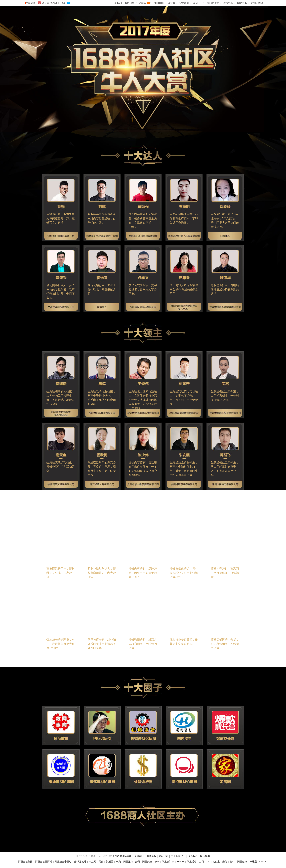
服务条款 (151, 856)
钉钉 (232, 862)
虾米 (157, 862)
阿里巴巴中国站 (63, 862)
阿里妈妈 (147, 862)
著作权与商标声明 (122, 856)
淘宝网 (92, 862)
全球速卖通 (80, 862)
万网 (201, 862)
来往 (225, 862)
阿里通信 (192, 862)
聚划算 (110, 862)
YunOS (181, 862)
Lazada (263, 862)
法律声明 (139, 856)
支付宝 (216, 862)
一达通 (253, 862)
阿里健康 (242, 862)
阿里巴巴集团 (25, 862)
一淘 (118, 862)
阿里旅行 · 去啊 (132, 862)
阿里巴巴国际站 (44, 862)
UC (208, 862)
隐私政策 (164, 856)
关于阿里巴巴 (178, 856)
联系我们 (193, 856)
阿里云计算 (168, 862)
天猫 (101, 862)
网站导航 (205, 856)
